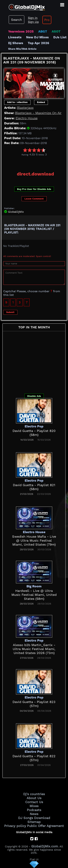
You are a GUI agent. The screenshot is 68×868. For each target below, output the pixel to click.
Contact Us (34, 802)
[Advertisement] (35, 162)
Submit (10, 312)
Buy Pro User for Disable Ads (34, 189)
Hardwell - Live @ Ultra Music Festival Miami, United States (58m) (34, 595)
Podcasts (34, 810)
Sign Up (33, 22)
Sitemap (34, 822)
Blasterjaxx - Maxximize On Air (38, 113)
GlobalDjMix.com (45, 846)
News (34, 814)
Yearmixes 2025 (21, 31)
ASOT (56, 31)
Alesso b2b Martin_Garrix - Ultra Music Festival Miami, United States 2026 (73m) (34, 649)
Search (17, 20)
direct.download (35, 174)
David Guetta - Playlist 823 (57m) (34, 704)
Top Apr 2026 (38, 43)
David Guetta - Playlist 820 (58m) (34, 433)
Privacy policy (15, 826)
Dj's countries (34, 794)
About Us (34, 798)
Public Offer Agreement (45, 826)
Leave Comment (34, 199)
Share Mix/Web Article (22, 49)
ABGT (43, 31)
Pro (47, 20)
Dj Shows (16, 43)
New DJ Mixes (37, 37)
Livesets (15, 37)
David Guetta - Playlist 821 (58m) (34, 487)
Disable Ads (34, 396)
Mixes (34, 806)
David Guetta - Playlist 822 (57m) (34, 758)
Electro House (27, 118)
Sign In (33, 18)
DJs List (60, 37)
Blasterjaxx (25, 108)
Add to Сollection (17, 102)
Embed (41, 102)
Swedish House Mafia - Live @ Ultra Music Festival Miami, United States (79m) (34, 540)
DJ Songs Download (34, 818)
